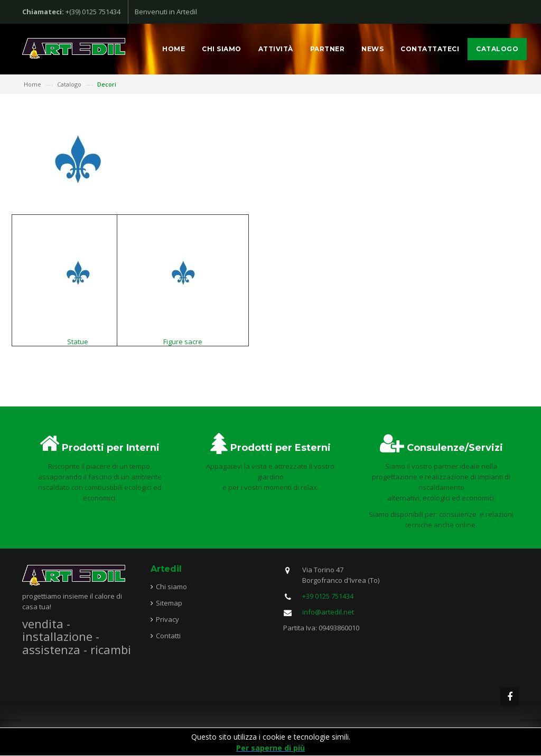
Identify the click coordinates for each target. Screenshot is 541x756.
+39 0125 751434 (328, 596)
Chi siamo (222, 49)
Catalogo (497, 49)
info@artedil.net (328, 612)
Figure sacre (183, 342)
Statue (78, 342)
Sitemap (169, 603)
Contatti (168, 636)
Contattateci (430, 49)
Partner (328, 49)
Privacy (167, 619)
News (372, 49)
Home (174, 49)
